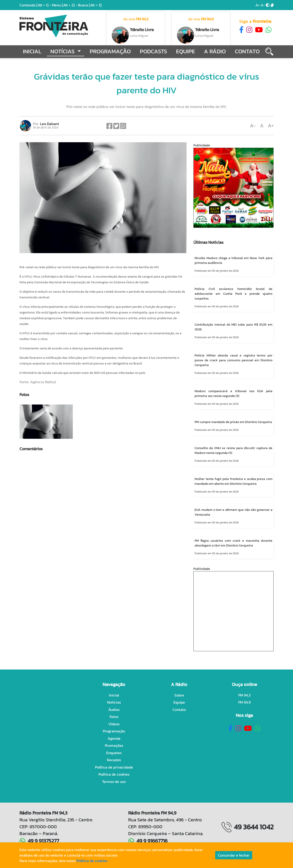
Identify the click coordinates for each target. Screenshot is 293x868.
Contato (247, 51)
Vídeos (114, 724)
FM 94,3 (244, 695)
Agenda (114, 738)
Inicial (32, 51)
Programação (110, 51)
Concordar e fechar (234, 855)
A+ (258, 5)
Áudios (114, 710)
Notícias (114, 702)
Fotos (114, 717)
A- (263, 5)
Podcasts (153, 51)
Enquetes (114, 753)
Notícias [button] (63, 51)
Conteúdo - (35, 5)
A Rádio (215, 51)
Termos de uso (114, 782)
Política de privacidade (114, 767)
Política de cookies (114, 774)
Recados (114, 760)
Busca (90, 5)
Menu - (65, 5)
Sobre (179, 695)
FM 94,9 (244, 702)
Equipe (186, 51)
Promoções (114, 745)
